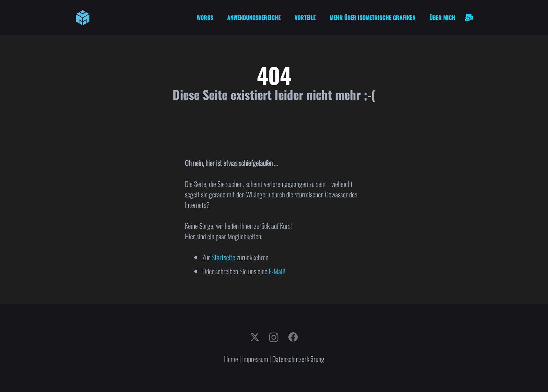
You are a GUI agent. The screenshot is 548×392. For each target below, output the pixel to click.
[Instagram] (274, 338)
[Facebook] (293, 337)
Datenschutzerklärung (298, 359)
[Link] (469, 17)
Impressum (255, 359)
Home (231, 359)
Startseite (223, 257)
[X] (255, 337)
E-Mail (276, 271)
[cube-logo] (83, 18)
